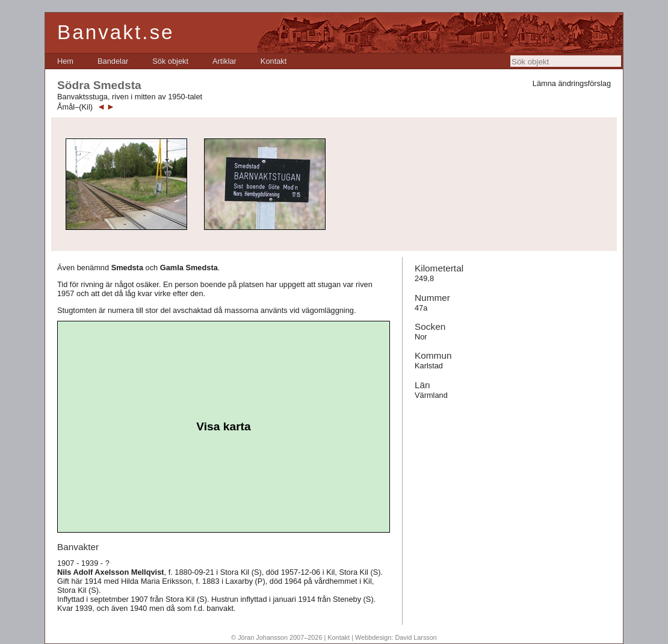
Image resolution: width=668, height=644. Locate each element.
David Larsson (416, 637)
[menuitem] (65, 61)
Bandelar (113, 61)
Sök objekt (170, 61)
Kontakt (274, 61)
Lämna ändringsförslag (572, 83)
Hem (65, 61)
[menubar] (172, 61)
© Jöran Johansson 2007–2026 (277, 637)
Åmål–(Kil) (75, 107)
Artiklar (224, 61)
